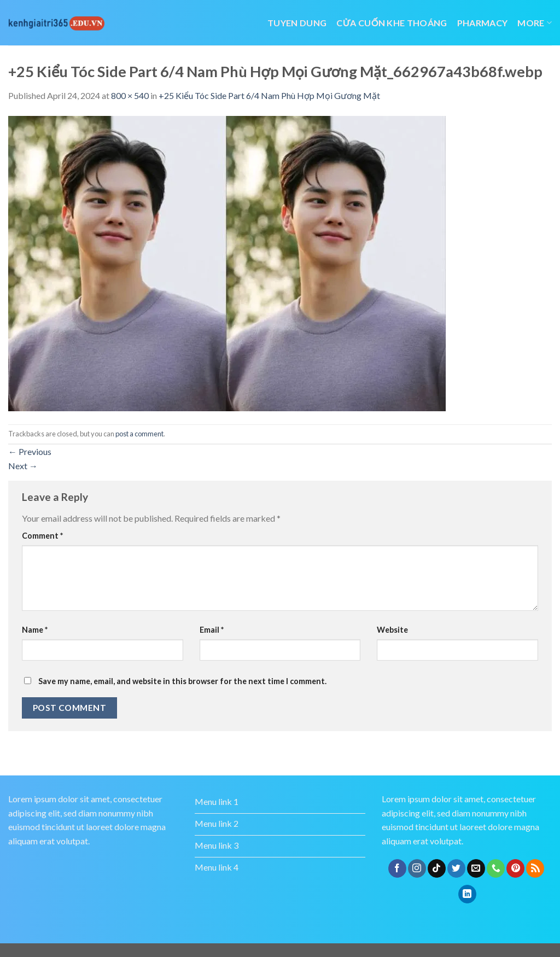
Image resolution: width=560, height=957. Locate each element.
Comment (42, 536)
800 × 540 (130, 95)
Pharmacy (483, 23)
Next (23, 466)
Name (35, 630)
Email (212, 630)
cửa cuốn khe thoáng (392, 23)
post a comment (139, 434)
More (535, 23)
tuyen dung (297, 23)
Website (392, 630)
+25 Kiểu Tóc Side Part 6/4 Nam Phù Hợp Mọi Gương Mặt (269, 95)
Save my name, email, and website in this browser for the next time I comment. (182, 681)
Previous (30, 451)
